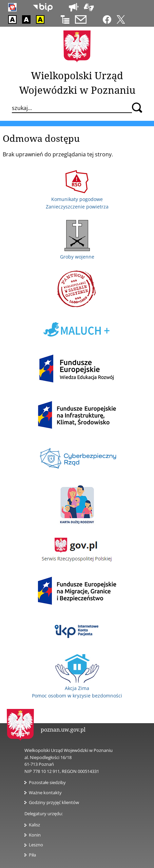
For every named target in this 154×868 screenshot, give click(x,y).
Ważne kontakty (45, 793)
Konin (35, 835)
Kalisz (34, 825)
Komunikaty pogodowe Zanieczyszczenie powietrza (77, 199)
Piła (32, 855)
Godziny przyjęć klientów (54, 802)
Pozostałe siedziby (47, 782)
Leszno (36, 845)
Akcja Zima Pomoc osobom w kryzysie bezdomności (77, 688)
